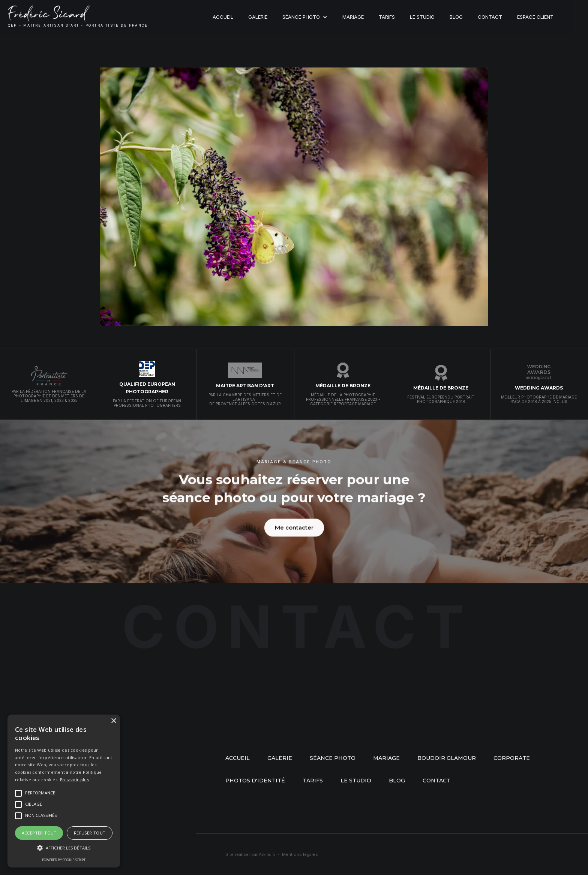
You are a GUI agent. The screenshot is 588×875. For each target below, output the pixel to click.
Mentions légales (300, 854)
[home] (78, 17)
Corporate (512, 758)
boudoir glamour (447, 758)
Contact (490, 17)
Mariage (353, 17)
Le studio (422, 17)
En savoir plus (74, 780)
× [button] (113, 721)
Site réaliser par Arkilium (250, 854)
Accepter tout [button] (39, 833)
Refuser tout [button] (90, 833)
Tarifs (387, 17)
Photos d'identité (255, 781)
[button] (305, 17)
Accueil (223, 17)
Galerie (258, 17)
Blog (456, 17)
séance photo (333, 758)
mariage (386, 758)
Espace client (535, 17)
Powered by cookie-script (64, 860)
